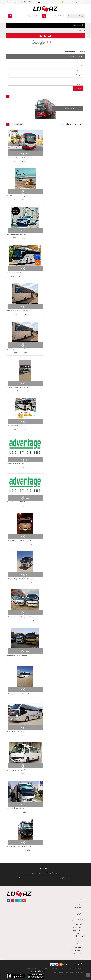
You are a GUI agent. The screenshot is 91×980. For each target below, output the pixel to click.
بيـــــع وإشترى (75, 2)
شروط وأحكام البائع (77, 950)
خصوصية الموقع (56, 968)
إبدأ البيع (79, 941)
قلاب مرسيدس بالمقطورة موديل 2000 (19, 846)
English (28, 2)
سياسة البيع (78, 947)
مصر (67, 972)
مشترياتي (79, 911)
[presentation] (7, 96)
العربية (23, 2)
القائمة (78, 30)
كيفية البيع (79, 944)
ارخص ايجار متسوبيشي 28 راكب (17, 808)
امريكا (78, 972)
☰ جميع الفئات (78, 25)
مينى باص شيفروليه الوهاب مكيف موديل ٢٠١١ (21, 617)
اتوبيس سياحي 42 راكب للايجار (16, 732)
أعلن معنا (79, 934)
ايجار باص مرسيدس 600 (14, 272)
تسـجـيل (79, 904)
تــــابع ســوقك (15, 2)
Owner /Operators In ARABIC (16, 464)
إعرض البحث (78, 88)
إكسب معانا (66, 2)
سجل (59, 2)
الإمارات (72, 972)
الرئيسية (82, 51)
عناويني (79, 914)
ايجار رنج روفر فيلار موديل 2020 (16, 234)
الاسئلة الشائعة (78, 953)
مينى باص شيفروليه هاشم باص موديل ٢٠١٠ (20, 578)
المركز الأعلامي (72, 968)
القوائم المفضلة (77, 917)
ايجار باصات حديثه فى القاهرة (16, 196)
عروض (82, 2)
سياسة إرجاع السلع (77, 930)
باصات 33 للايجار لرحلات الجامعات (17, 425)
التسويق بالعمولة (31, 968)
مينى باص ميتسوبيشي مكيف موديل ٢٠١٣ (20, 693)
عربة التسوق (78, 908)
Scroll (88, 975)
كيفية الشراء (78, 924)
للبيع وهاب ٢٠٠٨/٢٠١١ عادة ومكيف (17, 655)
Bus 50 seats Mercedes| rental (16, 158)
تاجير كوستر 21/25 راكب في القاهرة (18, 387)
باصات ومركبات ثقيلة (67, 108)
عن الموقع (81, 968)
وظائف (64, 968)
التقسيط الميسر (77, 927)
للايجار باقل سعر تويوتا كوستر (16, 770)
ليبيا (55, 972)
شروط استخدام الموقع (44, 968)
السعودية (61, 972)
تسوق (27, 154)
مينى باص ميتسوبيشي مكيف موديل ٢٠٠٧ (20, 540)
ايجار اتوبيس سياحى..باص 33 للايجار (18, 311)
